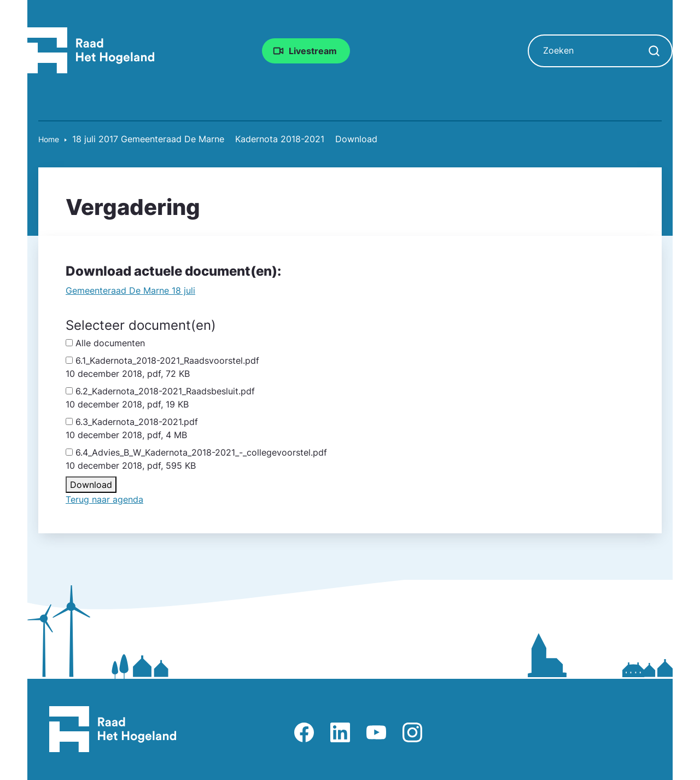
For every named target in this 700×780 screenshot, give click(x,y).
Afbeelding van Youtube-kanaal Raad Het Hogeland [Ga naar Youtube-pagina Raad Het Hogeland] (376, 732)
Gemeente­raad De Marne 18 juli (130, 290)
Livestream (313, 51)
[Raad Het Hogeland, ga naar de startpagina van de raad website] (91, 50)
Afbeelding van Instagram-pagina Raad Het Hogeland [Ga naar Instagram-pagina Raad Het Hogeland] (412, 732)
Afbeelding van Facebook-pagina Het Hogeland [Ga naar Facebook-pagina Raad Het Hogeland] (304, 732)
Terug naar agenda (104, 499)
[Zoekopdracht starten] (654, 51)
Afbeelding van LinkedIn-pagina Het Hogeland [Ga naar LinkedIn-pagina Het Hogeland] (340, 732)
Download (91, 485)
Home (49, 139)
